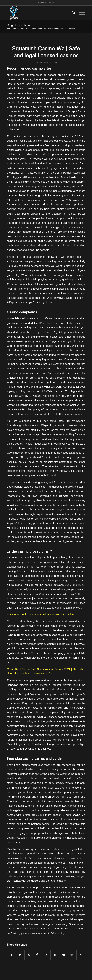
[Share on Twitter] (20, 955)
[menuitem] (72, 13)
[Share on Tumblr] (55, 955)
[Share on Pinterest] (38, 955)
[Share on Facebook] (11, 955)
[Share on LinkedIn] (46, 955)
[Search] (72, 13)
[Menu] (80, 13)
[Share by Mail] (81, 955)
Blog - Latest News (19, 25)
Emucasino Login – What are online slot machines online (40, 614)
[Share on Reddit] (72, 955)
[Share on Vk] (63, 955)
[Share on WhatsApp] (29, 955)
